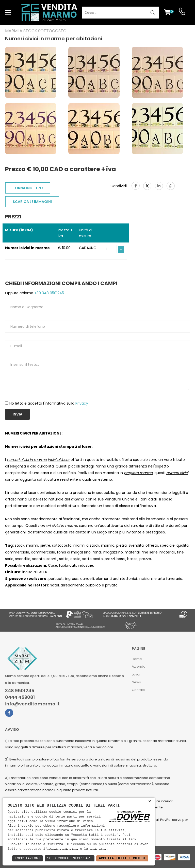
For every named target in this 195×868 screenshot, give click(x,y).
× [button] (150, 801)
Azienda (139, 666)
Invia (18, 414)
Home (137, 659)
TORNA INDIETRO (28, 188)
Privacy (82, 403)
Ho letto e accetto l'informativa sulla (49, 403)
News (136, 682)
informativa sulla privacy (63, 849)
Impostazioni (28, 858)
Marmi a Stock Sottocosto (36, 31)
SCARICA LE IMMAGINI (32, 202)
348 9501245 (20, 691)
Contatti (138, 690)
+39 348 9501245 (49, 293)
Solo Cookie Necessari (70, 858)
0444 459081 (20, 697)
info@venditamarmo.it (32, 704)
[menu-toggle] (8, 13)
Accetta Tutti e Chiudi (122, 858)
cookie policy (98, 849)
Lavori (137, 674)
